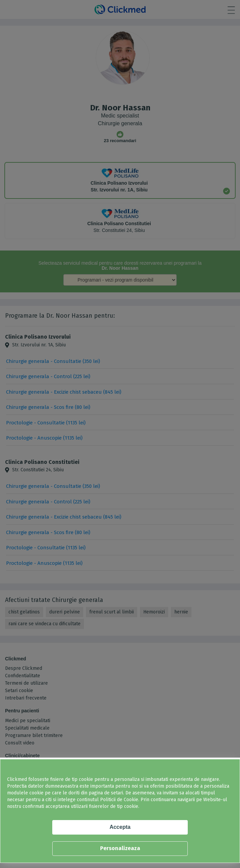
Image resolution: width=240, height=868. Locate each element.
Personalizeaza (120, 848)
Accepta (120, 827)
